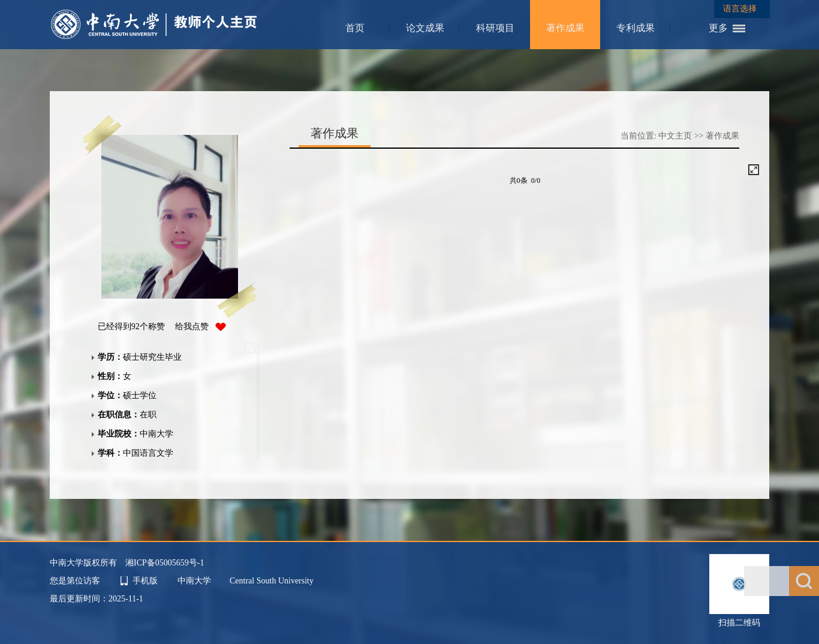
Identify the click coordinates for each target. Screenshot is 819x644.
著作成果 (565, 28)
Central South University (272, 581)
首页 (355, 28)
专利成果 (636, 28)
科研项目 (495, 28)
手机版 (145, 581)
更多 (718, 28)
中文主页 (675, 136)
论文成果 (425, 28)
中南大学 (195, 581)
